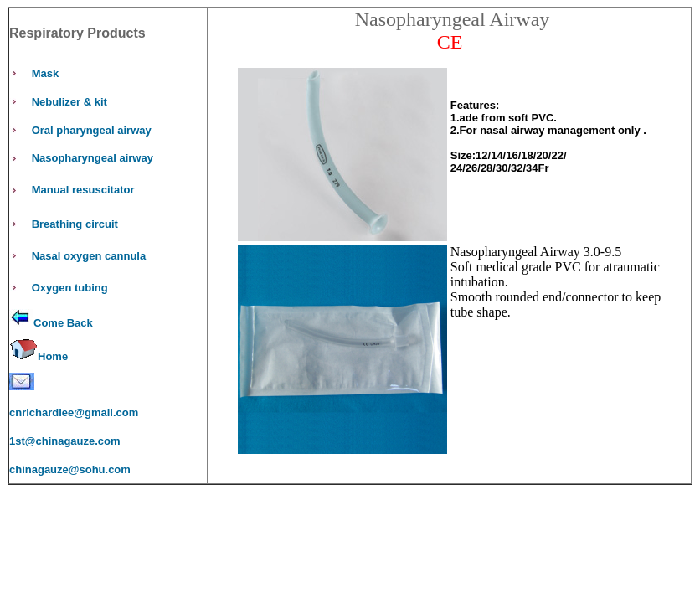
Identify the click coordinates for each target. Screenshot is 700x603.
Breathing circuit (75, 224)
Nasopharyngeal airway (93, 158)
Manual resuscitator (83, 190)
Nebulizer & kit (69, 102)
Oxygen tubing (70, 288)
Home (53, 356)
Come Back (63, 323)
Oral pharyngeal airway (92, 130)
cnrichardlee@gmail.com (74, 412)
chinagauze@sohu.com (70, 469)
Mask (46, 73)
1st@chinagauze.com (65, 441)
